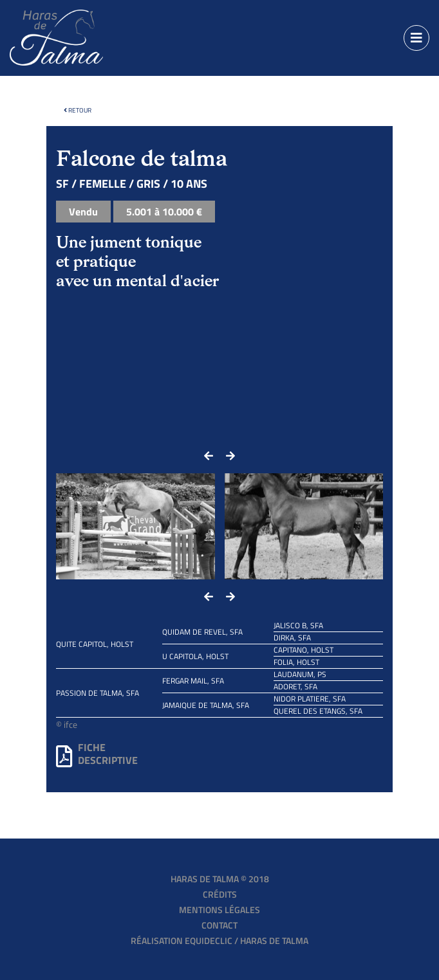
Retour (78, 110)
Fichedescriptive (97, 754)
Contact (219, 925)
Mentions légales (219, 910)
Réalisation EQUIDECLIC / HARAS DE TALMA (219, 940)
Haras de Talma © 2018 (220, 879)
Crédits (220, 894)
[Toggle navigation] (416, 38)
